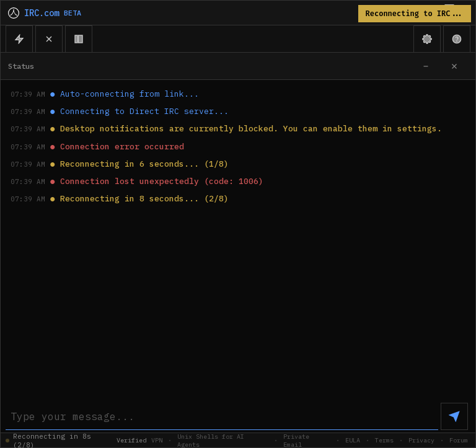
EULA (353, 440)
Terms (384, 440)
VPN (157, 440)
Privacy (421, 440)
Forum (459, 440)
